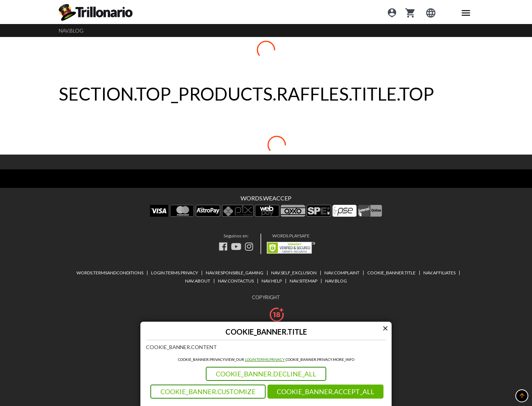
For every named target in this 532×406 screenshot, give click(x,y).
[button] (522, 396)
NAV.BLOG (71, 31)
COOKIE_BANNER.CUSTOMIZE (208, 392)
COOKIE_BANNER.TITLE (391, 273)
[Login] (392, 12)
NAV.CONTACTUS (236, 281)
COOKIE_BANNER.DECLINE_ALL (266, 374)
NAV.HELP (272, 281)
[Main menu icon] (466, 12)
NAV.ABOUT (198, 281)
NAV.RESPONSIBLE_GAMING (235, 273)
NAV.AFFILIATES (439, 273)
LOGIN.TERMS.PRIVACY (265, 359)
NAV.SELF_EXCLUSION (294, 273)
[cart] (410, 12)
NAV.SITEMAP (303, 281)
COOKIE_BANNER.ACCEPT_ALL (325, 392)
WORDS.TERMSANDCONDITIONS (110, 273)
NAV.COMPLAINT (342, 273)
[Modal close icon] (385, 328)
